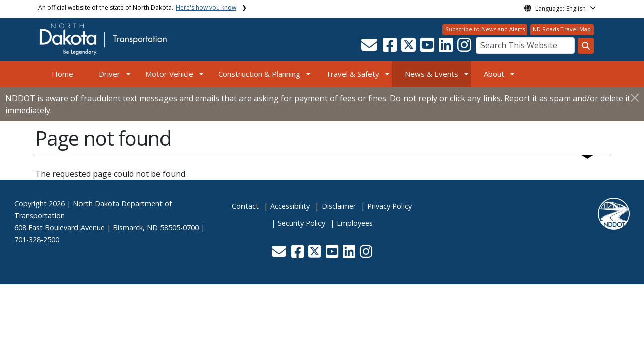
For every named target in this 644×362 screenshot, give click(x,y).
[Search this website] (586, 46)
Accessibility (290, 206)
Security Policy (301, 223)
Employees (355, 223)
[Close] (635, 97)
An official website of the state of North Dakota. (137, 7)
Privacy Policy (389, 206)
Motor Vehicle (169, 74)
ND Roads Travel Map (562, 29)
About (494, 74)
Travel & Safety (352, 74)
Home (63, 74)
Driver (109, 74)
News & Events (431, 74)
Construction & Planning (259, 74)
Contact (245, 206)
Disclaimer (339, 206)
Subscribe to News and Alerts (485, 29)
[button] (370, 48)
